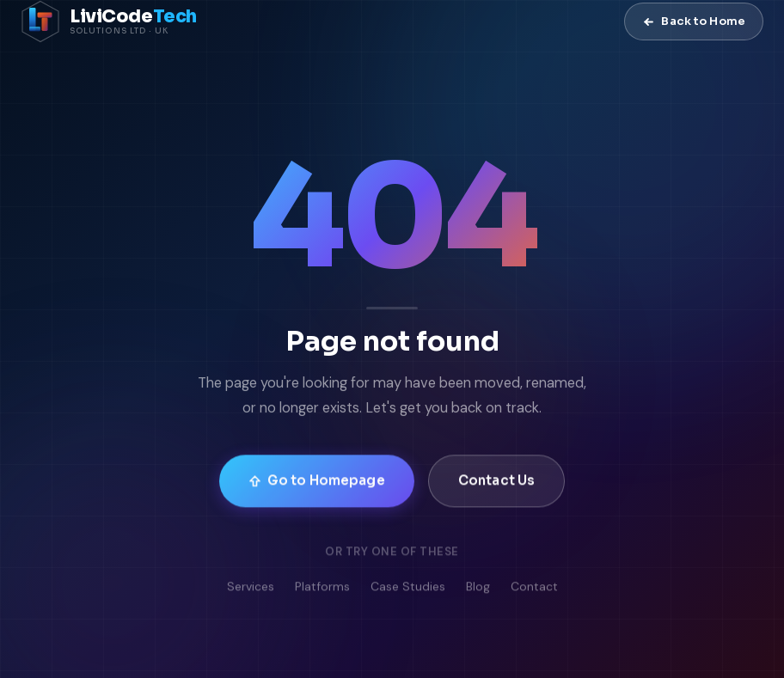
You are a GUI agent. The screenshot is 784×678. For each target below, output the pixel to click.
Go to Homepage (317, 483)
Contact (534, 590)
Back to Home (694, 21)
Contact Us (497, 483)
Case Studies (408, 590)
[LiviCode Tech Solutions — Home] (109, 21)
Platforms (322, 590)
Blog (478, 590)
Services (251, 590)
